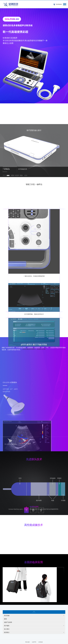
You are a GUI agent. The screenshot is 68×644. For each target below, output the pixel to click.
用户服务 (7, 626)
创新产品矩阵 (8, 622)
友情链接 (41, 642)
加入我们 (7, 629)
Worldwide (59, 4)
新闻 (5, 619)
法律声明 (34, 642)
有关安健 (7, 616)
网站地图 (27, 642)
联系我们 (7, 632)
